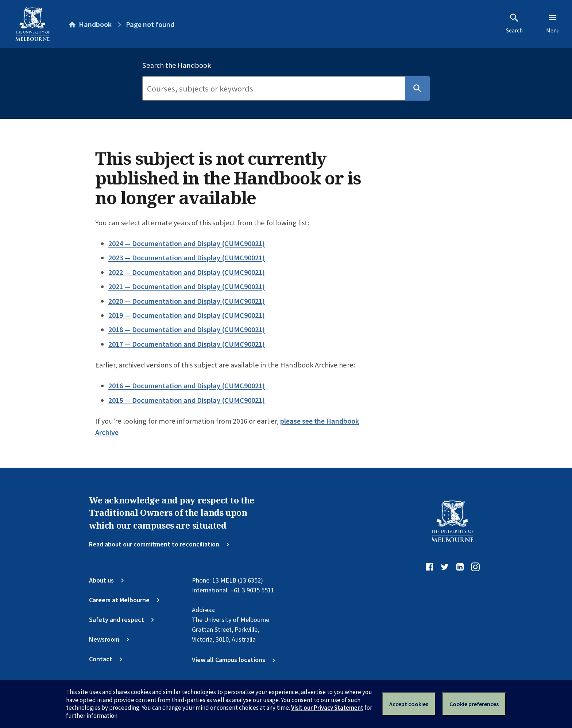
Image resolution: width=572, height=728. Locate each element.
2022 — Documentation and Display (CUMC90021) (187, 272)
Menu (553, 23)
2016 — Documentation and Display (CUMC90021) (187, 386)
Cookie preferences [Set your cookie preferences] (474, 704)
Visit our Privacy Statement (327, 708)
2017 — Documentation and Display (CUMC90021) (187, 344)
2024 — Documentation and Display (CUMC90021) (187, 244)
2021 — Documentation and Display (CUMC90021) (187, 287)
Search (514, 23)
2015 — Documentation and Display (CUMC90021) (187, 400)
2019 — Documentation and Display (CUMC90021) (187, 315)
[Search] (274, 89)
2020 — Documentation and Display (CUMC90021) (187, 301)
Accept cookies (409, 704)
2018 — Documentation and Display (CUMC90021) (187, 330)
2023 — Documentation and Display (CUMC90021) (187, 258)
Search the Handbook (177, 65)
